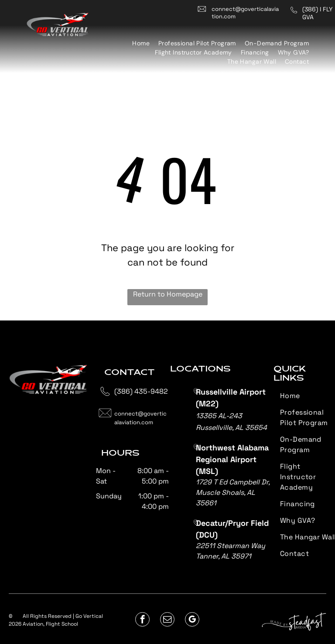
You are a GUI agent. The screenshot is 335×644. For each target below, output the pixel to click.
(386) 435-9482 (141, 391)
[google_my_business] (192, 620)
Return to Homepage (168, 294)
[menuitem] (141, 43)
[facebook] (142, 620)
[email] (167, 620)
